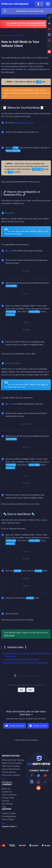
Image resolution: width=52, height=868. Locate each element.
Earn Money (7, 804)
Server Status (8, 819)
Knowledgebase (9, 816)
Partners (6, 801)
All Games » (7, 782)
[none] (15, 4)
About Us (6, 789)
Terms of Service (9, 795)
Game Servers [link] (18, 35)
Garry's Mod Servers (11, 769)
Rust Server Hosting (11, 775)
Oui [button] (22, 690)
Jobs (4, 807)
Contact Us (7, 792)
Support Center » (10, 826)
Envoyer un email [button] (40, 726)
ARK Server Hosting (11, 766)
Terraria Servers (9, 772)
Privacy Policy (8, 798)
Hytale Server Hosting (12, 763)
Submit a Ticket (9, 813)
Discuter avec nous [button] (17, 726)
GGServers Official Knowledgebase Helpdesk (26, 25)
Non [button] (30, 690)
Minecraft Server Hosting (13, 760)
